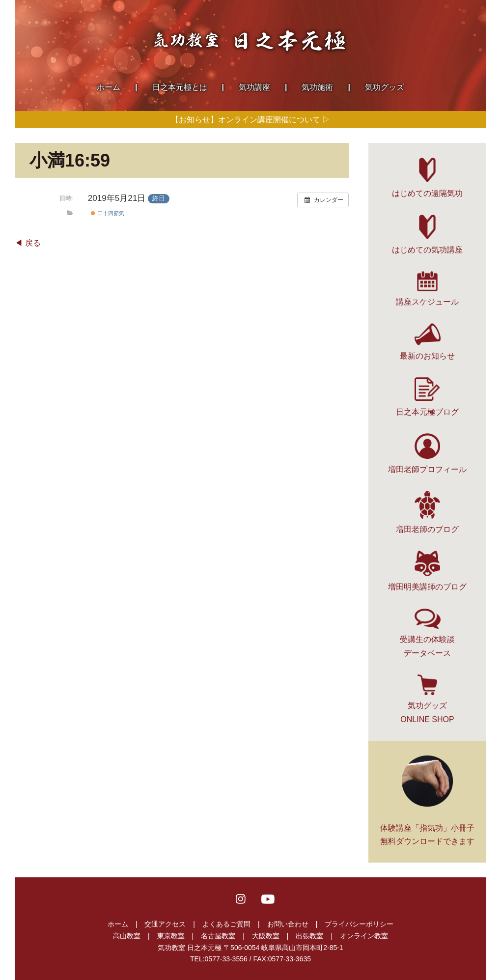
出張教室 (309, 936)
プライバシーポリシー (359, 924)
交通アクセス (165, 924)
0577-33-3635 (290, 959)
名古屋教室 (218, 936)
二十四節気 (107, 213)
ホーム (118, 924)
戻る (33, 243)
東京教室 (171, 936)
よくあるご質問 (226, 924)
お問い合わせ (288, 924)
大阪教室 (266, 936)
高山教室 (127, 936)
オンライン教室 (364, 936)
